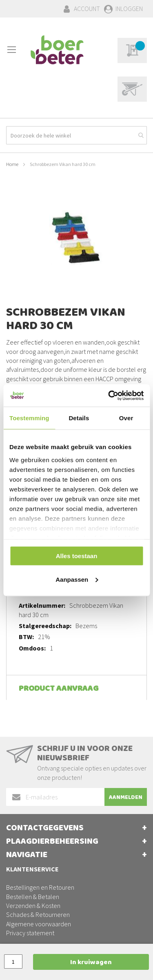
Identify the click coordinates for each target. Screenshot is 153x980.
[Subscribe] (126, 797)
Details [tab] (79, 418)
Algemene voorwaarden (39, 924)
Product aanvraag (59, 689)
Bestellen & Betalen (33, 897)
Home (12, 164)
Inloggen (129, 9)
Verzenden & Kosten (33, 906)
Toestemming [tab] (29, 418)
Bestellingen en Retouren (40, 887)
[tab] (76, 688)
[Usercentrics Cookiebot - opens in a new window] (109, 395)
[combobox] (76, 135)
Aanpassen (77, 579)
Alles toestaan (77, 556)
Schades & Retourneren (38, 915)
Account (87, 9)
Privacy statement (30, 933)
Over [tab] (126, 418)
